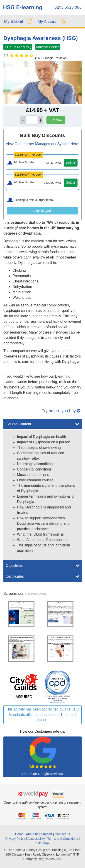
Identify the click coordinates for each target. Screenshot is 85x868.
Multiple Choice (48, 47)
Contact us (62, 834)
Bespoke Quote (42, 211)
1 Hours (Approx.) (18, 47)
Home (19, 834)
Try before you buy (61, 411)
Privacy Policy (15, 839)
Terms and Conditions (63, 839)
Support (47, 834)
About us (33, 834)
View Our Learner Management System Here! (42, 144)
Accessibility (36, 839)
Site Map (42, 843)
